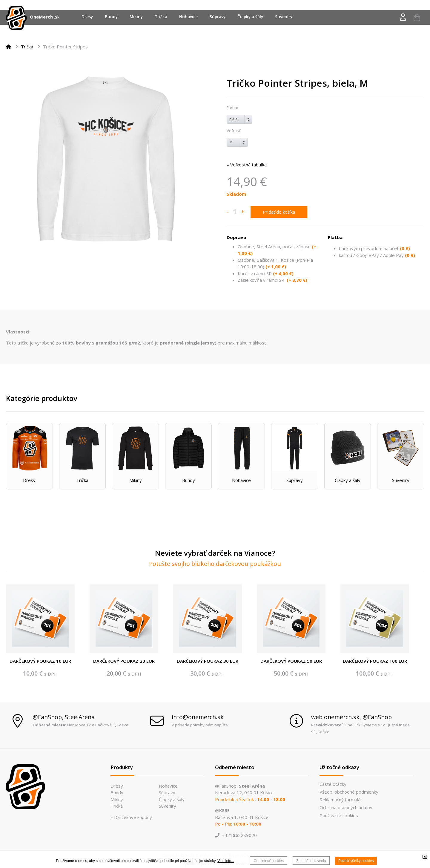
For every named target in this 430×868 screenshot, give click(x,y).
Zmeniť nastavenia (311, 861)
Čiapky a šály (348, 480)
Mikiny (136, 480)
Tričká (27, 47)
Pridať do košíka (279, 212)
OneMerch (41, 17)
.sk (57, 17)
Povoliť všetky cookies (356, 861)
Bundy (189, 480)
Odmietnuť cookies (269, 861)
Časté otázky (333, 784)
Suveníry (401, 480)
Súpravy (295, 480)
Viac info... (226, 861)
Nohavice (241, 480)
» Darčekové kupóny (131, 817)
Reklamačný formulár (341, 800)
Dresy (29, 480)
